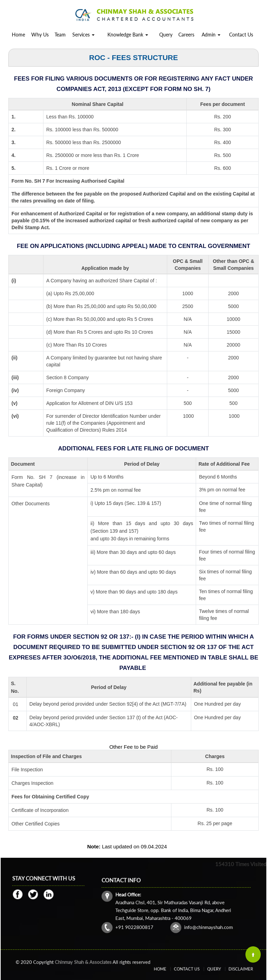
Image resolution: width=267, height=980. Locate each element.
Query (166, 35)
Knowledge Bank (128, 35)
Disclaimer (228, 969)
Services (83, 35)
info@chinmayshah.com (198, 919)
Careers (186, 35)
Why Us (40, 35)
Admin (211, 35)
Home (18, 35)
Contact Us (241, 35)
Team (60, 35)
